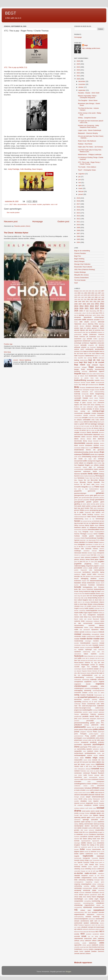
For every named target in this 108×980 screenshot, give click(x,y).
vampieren (84, 876)
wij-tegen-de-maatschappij (96, 927)
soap (94, 808)
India (102, 547)
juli (80, 177)
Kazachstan (101, 574)
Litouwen (77, 606)
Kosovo (84, 589)
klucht (102, 583)
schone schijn (89, 786)
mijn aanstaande (85, 630)
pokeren (81, 730)
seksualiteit (84, 795)
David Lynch (101, 422)
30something (93, 311)
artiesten (84, 347)
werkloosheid (78, 923)
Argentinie (93, 343)
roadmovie (100, 764)
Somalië (76, 815)
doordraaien (78, 448)
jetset (96, 562)
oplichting (94, 699)
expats (96, 469)
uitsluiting (77, 869)
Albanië (102, 328)
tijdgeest (77, 852)
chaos (95, 403)
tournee (96, 854)
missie (102, 634)
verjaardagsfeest (86, 884)
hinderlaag (81, 525)
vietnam (81, 895)
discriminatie (78, 441)
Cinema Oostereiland (81, 278)
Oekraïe (89, 671)
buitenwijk (77, 394)
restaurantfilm (78, 760)
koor (95, 587)
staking (76, 824)
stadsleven (101, 822)
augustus (82, 174)
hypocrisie (83, 540)
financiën (97, 482)
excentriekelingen (79, 469)
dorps (83, 448)
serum (76, 799)
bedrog (77, 360)
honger (92, 532)
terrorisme (101, 843)
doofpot (102, 445)
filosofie (90, 482)
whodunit (84, 927)
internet (102, 551)
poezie (102, 727)
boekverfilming (80, 380)
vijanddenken (93, 895)
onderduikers (90, 677)
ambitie (85, 334)
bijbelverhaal (93, 371)
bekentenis (77, 367)
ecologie (94, 457)
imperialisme (89, 544)
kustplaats (92, 594)
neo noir (96, 656)
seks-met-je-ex (100, 793)
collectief (101, 407)
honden (102, 530)
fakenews (77, 474)
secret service (86, 793)
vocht (86, 899)
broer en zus (100, 387)
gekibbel (87, 495)
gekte (92, 495)
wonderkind (96, 934)
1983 (86, 297)
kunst (87, 594)
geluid (99, 495)
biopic (84, 374)
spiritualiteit (94, 820)
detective (77, 437)
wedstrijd (88, 917)
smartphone (88, 805)
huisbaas (77, 536)
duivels (92, 454)
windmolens (92, 929)
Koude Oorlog (79, 591)
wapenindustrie (79, 914)
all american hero (99, 330)
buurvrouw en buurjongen (83, 396)
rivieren (93, 764)
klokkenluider (91, 583)
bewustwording (100, 369)
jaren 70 (88, 562)
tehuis (102, 841)
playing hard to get (93, 727)
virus (84, 897)
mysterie (81, 650)
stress (87, 832)
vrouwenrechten (99, 907)
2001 (87, 302)
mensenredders (79, 625)
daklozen (86, 422)
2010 (79, 225)
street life (82, 832)
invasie (88, 555)
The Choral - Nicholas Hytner (16, 233)
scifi (91, 790)
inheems (102, 549)
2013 (79, 216)
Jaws (92, 562)
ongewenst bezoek (82, 684)
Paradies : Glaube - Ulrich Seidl (89, 93)
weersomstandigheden (81, 919)
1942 (81, 291)
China (85, 405)
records (96, 755)
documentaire (22, 204)
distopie (90, 441)
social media (100, 811)
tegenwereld (96, 841)
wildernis (80, 929)
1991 (82, 299)
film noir (87, 480)
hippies (92, 525)
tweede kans (94, 865)
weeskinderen (100, 919)
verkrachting (78, 886)
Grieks (82, 510)
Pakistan (77, 714)
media (102, 619)
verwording (101, 890)
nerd (76, 658)
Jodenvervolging (80, 566)
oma (92, 673)
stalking (81, 824)
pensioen (77, 721)
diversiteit (96, 441)
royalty (102, 771)
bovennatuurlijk (100, 382)
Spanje (102, 815)
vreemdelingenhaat (88, 903)
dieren (76, 439)
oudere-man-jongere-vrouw (82, 708)
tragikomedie (88, 856)
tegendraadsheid (86, 841)
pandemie (101, 714)
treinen (82, 860)
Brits (15, 204)
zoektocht (95, 945)
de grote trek (88, 426)
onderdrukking (79, 677)
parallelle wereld (88, 716)
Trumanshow (96, 860)
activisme (90, 320)
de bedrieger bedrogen (96, 424)
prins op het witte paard (96, 740)
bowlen (76, 385)
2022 (79, 73)
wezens (102, 923)
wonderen (89, 934)
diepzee (102, 437)
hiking (76, 525)
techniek (77, 841)
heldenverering (79, 519)
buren (92, 394)
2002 (91, 302)
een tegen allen (90, 459)
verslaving (78, 890)
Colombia (77, 409)
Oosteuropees (98, 695)
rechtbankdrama (90, 753)
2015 (79, 210)
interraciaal (78, 553)
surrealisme (84, 837)
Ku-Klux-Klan (81, 594)
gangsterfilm (78, 491)
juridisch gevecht (99, 568)
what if (76, 925)
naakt (95, 650)
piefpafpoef (78, 725)
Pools (95, 732)
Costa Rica (91, 418)
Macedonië (101, 611)
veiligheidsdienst (86, 878)
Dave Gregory (37, 169)
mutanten (82, 647)
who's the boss (96, 925)
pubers (94, 747)
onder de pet (99, 675)
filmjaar (76, 482)
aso (88, 347)
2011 (79, 222)
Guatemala (88, 512)
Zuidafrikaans (78, 949)
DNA (103, 441)
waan (89, 910)
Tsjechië (80, 862)
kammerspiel (78, 572)
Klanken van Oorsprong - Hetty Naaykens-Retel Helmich (88, 126)
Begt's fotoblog (79, 259)
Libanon (102, 602)
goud (82, 508)
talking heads (92, 839)
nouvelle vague (80, 667)
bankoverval (89, 356)
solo (103, 813)
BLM (86, 376)
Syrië (102, 837)
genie (76, 500)
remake (102, 758)
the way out (95, 847)
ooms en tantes (99, 693)
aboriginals (78, 317)
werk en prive (99, 921)
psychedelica (78, 745)
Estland (85, 467)
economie (101, 457)
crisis (93, 420)
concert (86, 415)
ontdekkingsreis (79, 688)
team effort (101, 839)
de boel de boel (79, 426)
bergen (77, 369)
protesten (101, 742)
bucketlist (77, 392)
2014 (79, 213)
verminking (101, 886)
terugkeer (77, 845)
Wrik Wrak (7, 352)
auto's (82, 349)
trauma (102, 858)
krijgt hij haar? (96, 591)
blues (92, 378)
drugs (102, 452)
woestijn (77, 934)
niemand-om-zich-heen (87, 660)
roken (76, 769)
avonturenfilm (100, 349)
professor (77, 742)
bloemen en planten (81, 378)
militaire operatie (79, 632)
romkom (77, 771)
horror (96, 534)
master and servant (85, 619)
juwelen (76, 570)
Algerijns (82, 330)
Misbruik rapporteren (83, 963)
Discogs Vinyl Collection (82, 264)
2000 (83, 302)
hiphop (87, 525)
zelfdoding (101, 938)
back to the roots (89, 354)
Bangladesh (82, 356)
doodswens (89, 445)
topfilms (82, 854)
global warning (100, 504)
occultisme (90, 669)
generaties (96, 498)
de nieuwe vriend (97, 428)
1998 (76, 302)
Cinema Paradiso (80, 253)
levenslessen (94, 602)
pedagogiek (93, 719)
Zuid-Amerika (93, 947)
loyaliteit (91, 608)
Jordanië (102, 566)
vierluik (76, 895)
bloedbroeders (93, 376)
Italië (102, 557)
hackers (98, 512)
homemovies (78, 530)
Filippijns (81, 480)
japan (97, 559)
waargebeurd (99, 910)
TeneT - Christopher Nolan (87, 170)
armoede (84, 345)
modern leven (100, 636)
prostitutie (93, 742)
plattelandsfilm (80, 727)
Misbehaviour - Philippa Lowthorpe (90, 155)
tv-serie (81, 865)
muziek (39, 204)
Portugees (83, 734)
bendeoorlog (100, 367)
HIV (88, 528)
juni (80, 180)
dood (76, 445)
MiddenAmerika (99, 627)
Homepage (37, 221)
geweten (96, 502)
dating (95, 422)
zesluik (84, 943)
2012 (79, 219)
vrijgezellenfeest (89, 905)
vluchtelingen (79, 899)
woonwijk (77, 936)
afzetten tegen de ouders (82, 328)
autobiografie (90, 349)
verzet (76, 892)
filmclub (101, 480)
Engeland (81, 465)
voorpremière (79, 901)
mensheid (92, 625)
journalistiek (78, 568)
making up (101, 613)
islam (82, 557)
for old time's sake (88, 484)
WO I (97, 932)
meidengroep (89, 621)
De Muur (89, 428)
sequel (88, 797)
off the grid (101, 671)
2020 (79, 79)
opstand (102, 699)
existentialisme (89, 469)
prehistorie (101, 736)
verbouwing (82, 880)
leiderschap (77, 598)
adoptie (87, 322)
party (76, 719)
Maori (90, 617)
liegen (85, 604)
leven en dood (93, 600)
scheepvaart (100, 782)
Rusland (94, 773)
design (102, 435)
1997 (103, 299)
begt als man (94, 360)
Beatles (95, 358)
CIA (89, 405)
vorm (103, 901)
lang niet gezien (82, 596)
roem (95, 766)
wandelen (95, 912)
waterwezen (91, 914)
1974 (89, 295)
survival (91, 836)
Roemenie (101, 766)
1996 (99, 299)
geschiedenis (100, 500)
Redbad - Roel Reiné (85, 144)
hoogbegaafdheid (99, 532)
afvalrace (88, 326)
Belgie (91, 367)
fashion (82, 476)
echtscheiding (86, 457)
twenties (84, 867)
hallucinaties (78, 515)
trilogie (87, 860)
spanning (77, 817)
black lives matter (91, 374)
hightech (101, 523)
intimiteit (90, 553)
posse (102, 734)
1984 (89, 297)
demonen (102, 432)
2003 (95, 302)
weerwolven (92, 919)
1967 (99, 293)
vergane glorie (99, 882)
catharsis (84, 400)
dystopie (101, 454)
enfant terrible (97, 463)
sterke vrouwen (83, 828)
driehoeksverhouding (81, 452)
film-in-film (94, 480)
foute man (91, 487)
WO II (102, 931)
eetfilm (85, 461)
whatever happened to (85, 925)
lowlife (86, 608)
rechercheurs (79, 753)
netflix (79, 658)
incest (98, 547)
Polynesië (89, 732)
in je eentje (87, 547)
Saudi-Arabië (87, 779)
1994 (92, 299)
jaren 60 (82, 562)
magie (85, 613)
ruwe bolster (78, 775)
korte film (78, 589)
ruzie (85, 775)
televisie (90, 843)
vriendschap (78, 905)
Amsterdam (93, 337)
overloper (95, 710)
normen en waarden (97, 665)
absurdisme (88, 317)
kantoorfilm (95, 572)
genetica (102, 498)
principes (85, 740)
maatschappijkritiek (92, 611)
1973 (85, 295)
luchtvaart (97, 608)
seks (93, 792)
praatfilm (93, 736)
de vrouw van (93, 430)
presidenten (91, 738)
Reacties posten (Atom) (22, 226)
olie (79, 673)
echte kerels (78, 457)
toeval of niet (100, 852)
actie (84, 319)
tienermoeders (97, 849)
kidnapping (85, 578)
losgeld (76, 608)
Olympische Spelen (85, 673)
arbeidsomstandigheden (98, 341)
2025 (79, 64)
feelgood (101, 476)
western (86, 923)
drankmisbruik (79, 450)
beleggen (84, 367)
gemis (76, 498)
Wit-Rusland (92, 932)
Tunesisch (86, 862)
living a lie (83, 606)
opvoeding (78, 702)
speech (93, 817)
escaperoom (78, 467)
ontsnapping (78, 690)
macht (76, 613)
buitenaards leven (87, 392)
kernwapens (97, 576)
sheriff (102, 799)
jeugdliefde (78, 564)
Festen (87, 478)
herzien (77, 521)
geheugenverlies (79, 495)
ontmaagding (95, 688)
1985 (93, 297)
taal (81, 839)
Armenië (76, 345)
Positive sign (8, 344)
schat (89, 782)
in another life (97, 544)
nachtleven (78, 652)
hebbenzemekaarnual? (80, 517)
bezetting (77, 371)
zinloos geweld (87, 945)
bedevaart (101, 358)
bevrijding (90, 369)
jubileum (85, 568)
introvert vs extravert (80, 555)
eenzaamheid (78, 461)
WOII (83, 934)
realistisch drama (93, 751)
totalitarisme (89, 854)
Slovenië (96, 803)
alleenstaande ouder (80, 332)
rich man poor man (85, 762)
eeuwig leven (92, 461)
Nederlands (79, 656)
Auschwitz (93, 347)
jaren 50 (77, 562)
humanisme (77, 538)
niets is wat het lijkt (99, 660)
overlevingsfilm (87, 710)
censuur (90, 400)
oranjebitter (101, 702)
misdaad (78, 634)
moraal (102, 643)
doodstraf (82, 445)
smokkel (95, 805)
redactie (102, 755)
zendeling (77, 943)
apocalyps (101, 339)
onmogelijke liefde (97, 686)
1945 (84, 291)
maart (81, 188)
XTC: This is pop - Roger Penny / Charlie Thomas (89, 163)
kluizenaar (83, 585)
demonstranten (79, 435)
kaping (102, 572)
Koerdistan (91, 585)
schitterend (77, 786)
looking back (101, 606)
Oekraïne (95, 671)
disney (85, 441)
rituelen (83, 764)
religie (95, 758)
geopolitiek (86, 500)
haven (102, 515)
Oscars (84, 704)
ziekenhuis (93, 943)
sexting (90, 799)
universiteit (77, 871)
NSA (88, 667)
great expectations (99, 508)
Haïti (103, 512)
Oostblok (83, 695)
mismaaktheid (95, 634)
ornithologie (77, 704)
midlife (76, 630)
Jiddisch (96, 564)
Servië (80, 799)
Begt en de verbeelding (82, 251)
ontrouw (102, 688)
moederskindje (79, 641)
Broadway (83, 388)
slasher (102, 801)
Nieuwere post (11, 221)
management (92, 615)
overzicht (85, 712)
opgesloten (87, 699)
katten (95, 574)
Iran (95, 555)
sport (83, 822)
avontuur (77, 351)
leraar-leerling (93, 598)
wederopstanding (79, 917)
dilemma (83, 439)
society (76, 813)
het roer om (87, 523)
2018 (79, 201)
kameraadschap (99, 570)
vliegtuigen (101, 897)
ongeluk (101, 682)
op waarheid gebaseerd (87, 697)
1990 (79, 299)
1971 (79, 295)
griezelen (87, 510)
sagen (85, 777)
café (95, 396)
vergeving (77, 884)
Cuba (97, 420)
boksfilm (97, 380)
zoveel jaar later (84, 947)
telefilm (84, 843)
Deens (89, 432)
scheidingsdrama (80, 784)
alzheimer (94, 332)
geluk (103, 495)
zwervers (82, 954)
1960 (79, 293)
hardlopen (97, 515)
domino (102, 443)
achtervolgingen (99, 317)
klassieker (78, 583)
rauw (84, 751)
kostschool (90, 589)
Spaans (96, 815)
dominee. (96, 443)
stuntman (86, 834)
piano (98, 723)
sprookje (88, 822)
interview (84, 553)
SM (75, 805)
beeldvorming (84, 360)
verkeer (94, 884)
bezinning (84, 371)
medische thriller (79, 621)
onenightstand (79, 682)
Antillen (95, 339)
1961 (82, 293)
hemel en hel (89, 519)
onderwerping (86, 680)
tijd (103, 849)
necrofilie (102, 654)
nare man (101, 652)
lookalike (94, 606)
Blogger (69, 972)
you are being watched (96, 936)
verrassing (101, 888)
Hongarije (85, 532)
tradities (102, 854)
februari (81, 191)
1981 (79, 297)
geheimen (100, 493)
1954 (99, 291)
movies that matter (87, 645)
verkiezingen (101, 884)
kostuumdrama (99, 589)
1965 (96, 293)
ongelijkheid (88, 682)
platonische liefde (98, 725)
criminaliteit (87, 420)
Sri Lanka (94, 822)
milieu (102, 630)
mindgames (95, 632)
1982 (82, 297)
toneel (76, 854)
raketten (102, 749)
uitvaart (83, 869)
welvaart (77, 921)
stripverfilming (93, 832)
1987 (99, 297)
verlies (93, 886)
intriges (95, 553)
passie (80, 719)
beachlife (80, 358)
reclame (89, 755)
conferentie (92, 415)
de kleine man (97, 426)
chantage (89, 403)
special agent (86, 817)
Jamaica (82, 559)
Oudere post (63, 221)
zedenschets (88, 938)
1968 (103, 293)
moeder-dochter (86, 639)
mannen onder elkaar (81, 617)
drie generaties (99, 450)
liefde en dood (79, 604)
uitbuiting (102, 867)
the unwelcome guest (85, 847)
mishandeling (86, 634)
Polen (86, 729)
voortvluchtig (96, 901)
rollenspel (88, 769)
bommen (83, 382)
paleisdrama (85, 714)
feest (76, 478)
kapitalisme (77, 574)
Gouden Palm (89, 508)
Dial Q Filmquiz (79, 261)
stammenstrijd (89, 824)
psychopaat (84, 747)
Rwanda (91, 775)
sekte (102, 795)
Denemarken (88, 434)
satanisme (77, 779)
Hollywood (93, 527)
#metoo (77, 291)
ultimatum (94, 869)
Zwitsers (88, 954)
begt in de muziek (96, 362)
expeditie (101, 469)
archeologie (78, 343)
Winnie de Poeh (79, 932)
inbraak (94, 547)
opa (98, 697)
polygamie (83, 732)
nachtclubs (101, 650)
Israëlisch (94, 557)
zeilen (95, 938)
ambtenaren (93, 334)
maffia (81, 613)
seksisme (77, 795)
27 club (86, 311)
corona (76, 418)
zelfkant (94, 941)
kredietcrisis (87, 591)
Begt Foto (78, 256)
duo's (96, 454)
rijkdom (99, 762)
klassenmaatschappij (97, 581)
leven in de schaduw (84, 602)
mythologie (88, 650)
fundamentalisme (94, 489)
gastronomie (92, 491)
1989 (76, 299)
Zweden (94, 951)
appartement (78, 341)
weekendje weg (98, 917)
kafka (91, 570)
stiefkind (90, 828)
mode (84, 636)
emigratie (90, 463)
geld (95, 495)
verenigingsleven (79, 882)
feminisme (81, 478)
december (82, 81)
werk (92, 921)
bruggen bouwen (95, 390)
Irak (92, 555)
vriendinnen (100, 903)
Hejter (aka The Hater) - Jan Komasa (91, 147)
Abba (103, 315)
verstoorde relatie (90, 890)
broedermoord (90, 388)
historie (102, 525)
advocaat (101, 322)
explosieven (87, 471)
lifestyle (90, 604)
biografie (78, 374)
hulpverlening (100, 536)
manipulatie (101, 615)
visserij (89, 897)
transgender (86, 858)
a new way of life (97, 313)
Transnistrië (95, 858)
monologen (88, 641)
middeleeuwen (79, 627)
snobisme (82, 808)
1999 (80, 302)
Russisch (101, 773)
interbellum (86, 551)
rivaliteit (88, 764)
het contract (84, 521)
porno (76, 734)
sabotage (97, 775)
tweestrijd (77, 867)
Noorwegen (85, 665)
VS (76, 910)
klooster (98, 583)
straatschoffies (100, 830)
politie (96, 729)
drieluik (91, 452)
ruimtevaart (86, 773)
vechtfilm (77, 878)
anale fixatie (101, 337)
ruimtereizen (78, 773)
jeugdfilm (101, 562)
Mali (81, 615)
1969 (76, 295)
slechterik (83, 803)
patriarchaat (86, 719)
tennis (95, 843)
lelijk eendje (84, 598)
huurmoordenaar (91, 538)
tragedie (77, 856)
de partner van (84, 430)
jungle (91, 568)
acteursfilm (78, 320)
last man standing (92, 596)
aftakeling (101, 324)
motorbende (78, 645)
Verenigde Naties (99, 880)
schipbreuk (101, 784)
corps (80, 418)
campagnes (101, 396)
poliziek (77, 732)
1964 (93, 293)
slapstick (96, 801)
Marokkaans (100, 617)
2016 (79, 207)
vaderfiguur (101, 873)
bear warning (88, 358)
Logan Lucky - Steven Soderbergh (90, 130)
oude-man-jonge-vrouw (89, 706)
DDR (86, 424)
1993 (88, 299)
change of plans (80, 403)
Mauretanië (96, 619)
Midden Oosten (89, 627)
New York (77, 660)
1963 (89, 293)
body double (100, 378)
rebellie (102, 751)
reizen (82, 758)
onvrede (91, 693)
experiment (78, 471)
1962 (86, 293)
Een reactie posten (13, 212)
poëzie (76, 730)
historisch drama (80, 527)
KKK (88, 581)
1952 (96, 291)
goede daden (82, 506)
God (76, 506)
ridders (94, 762)
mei (80, 183)
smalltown (80, 805)
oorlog (77, 695)
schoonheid (101, 786)
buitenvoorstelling (99, 392)
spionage (86, 820)
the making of (92, 845)
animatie (89, 339)
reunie (85, 760)
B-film (82, 351)
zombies (102, 945)
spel (103, 817)
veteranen (88, 893)
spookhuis (77, 822)
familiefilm (84, 474)
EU (95, 467)
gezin (102, 502)
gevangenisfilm (79, 502)
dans (91, 422)
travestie (77, 860)
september (82, 90)
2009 (79, 228)
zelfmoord (101, 941)
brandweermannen (93, 385)
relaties (88, 758)
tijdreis (82, 852)
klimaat (84, 583)
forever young (100, 484)
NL (92, 663)
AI (98, 328)
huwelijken (101, 538)
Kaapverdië (84, 570)
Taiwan (85, 839)
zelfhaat (77, 941)
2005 (79, 239)
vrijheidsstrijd (87, 907)
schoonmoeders (79, 788)
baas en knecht (89, 351)
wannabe (101, 912)
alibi (87, 330)
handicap (90, 515)
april (80, 185)
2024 (79, 67)
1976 (96, 295)
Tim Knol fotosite (80, 280)
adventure (93, 322)
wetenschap (94, 923)
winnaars (102, 929)
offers (76, 673)
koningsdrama (88, 587)
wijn (75, 929)
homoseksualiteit (93, 529)
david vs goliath (79, 424)
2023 (79, 70)
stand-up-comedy (99, 824)
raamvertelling (81, 749)
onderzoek (101, 680)
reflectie (76, 758)
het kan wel (91, 521)
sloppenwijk (89, 803)
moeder (77, 639)
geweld (89, 502)
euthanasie (101, 467)
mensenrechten (99, 623)
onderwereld (78, 680)
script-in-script (78, 793)
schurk (88, 790)
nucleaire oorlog (98, 667)
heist (89, 517)
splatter (102, 820)
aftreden (82, 326)
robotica (77, 766)
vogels (96, 899)
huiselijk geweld (88, 536)
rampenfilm (78, 751)
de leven (84, 428)
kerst (103, 576)
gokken (88, 506)
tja (90, 852)
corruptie (85, 418)
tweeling (102, 865)
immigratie (81, 544)
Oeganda (84, 671)
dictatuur (96, 437)
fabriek (95, 471)
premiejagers (78, 738)
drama (96, 448)
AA (103, 313)
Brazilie (102, 385)
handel (84, 515)
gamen (102, 489)
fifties (76, 480)
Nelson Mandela (89, 656)
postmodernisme (79, 736)
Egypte (98, 461)
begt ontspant (92, 365)
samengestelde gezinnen (97, 777)
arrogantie (91, 345)
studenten (80, 834)
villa (103, 895)
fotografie (85, 487)
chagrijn (96, 400)
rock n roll (54, 204)
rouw (88, 771)
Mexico (102, 625)
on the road (98, 673)
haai (93, 512)
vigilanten (87, 895)
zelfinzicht (88, 941)
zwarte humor (79, 951)
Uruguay (83, 871)
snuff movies (89, 808)
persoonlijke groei (95, 721)
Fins (103, 482)
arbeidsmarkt (87, 341)
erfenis (96, 465)
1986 (96, 297)
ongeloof (95, 682)
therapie (76, 849)
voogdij (102, 899)
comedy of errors (93, 409)
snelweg (76, 808)
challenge (101, 400)
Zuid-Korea (101, 947)
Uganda (96, 867)
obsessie (84, 669)
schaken (102, 779)
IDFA (87, 542)
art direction (100, 345)
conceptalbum (78, 415)
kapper (84, 574)
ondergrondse (100, 677)
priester (102, 738)
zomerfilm (77, 947)
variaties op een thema (97, 876)
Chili (81, 405)
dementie (95, 432)
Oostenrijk (90, 695)
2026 (79, 61)
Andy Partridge (14, 169)
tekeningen (77, 843)
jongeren (96, 566)
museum (101, 645)
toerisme (94, 852)
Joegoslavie (89, 566)
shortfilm (77, 801)
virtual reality (78, 897)
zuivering (86, 949)
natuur (86, 654)
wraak (84, 936)
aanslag (81, 315)
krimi (103, 591)
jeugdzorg (88, 564)
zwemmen (101, 951)
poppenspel (101, 732)
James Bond (90, 559)
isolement (88, 557)
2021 (79, 76)
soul (81, 815)
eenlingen (101, 459)
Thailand (84, 845)
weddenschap (100, 914)
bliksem (82, 376)
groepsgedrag (94, 510)
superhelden (100, 834)
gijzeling (77, 504)
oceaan (96, 669)
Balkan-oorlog (100, 354)
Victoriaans (95, 893)
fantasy (102, 474)
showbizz (84, 801)
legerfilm (101, 596)
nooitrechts (77, 665)
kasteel (89, 574)
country (96, 418)
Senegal (76, 797)
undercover (101, 869)
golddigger (94, 506)
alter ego (88, 332)
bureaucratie (85, 394)
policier (90, 730)
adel (81, 322)
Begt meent (80, 365)
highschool (95, 523)
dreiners (88, 450)
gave (103, 491)
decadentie (83, 432)
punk (98, 747)
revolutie (95, 760)
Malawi (76, 615)
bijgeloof (102, 371)
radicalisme (96, 749)
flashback (77, 484)
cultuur (76, 422)
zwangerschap (99, 949)
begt (86, 45)
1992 (85, 299)
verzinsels (82, 893)
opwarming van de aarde (90, 702)
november (82, 84)
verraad (95, 888)
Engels (87, 465)
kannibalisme (87, 572)
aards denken (97, 315)
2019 (79, 198)
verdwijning (90, 880)
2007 (79, 233)
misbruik (101, 632)
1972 (82, 295)
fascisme (77, 476)
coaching (98, 405)
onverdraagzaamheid (98, 690)
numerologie (78, 669)
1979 (76, 297)
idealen (76, 542)
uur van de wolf (91, 871)
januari (81, 194)
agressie (94, 328)
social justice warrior (88, 811)
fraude (102, 487)
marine (94, 617)
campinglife (78, 398)
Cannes (102, 398)
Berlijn (83, 369)
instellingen (78, 551)
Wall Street (88, 912)
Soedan (87, 813)
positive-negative (94, 734)
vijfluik (99, 895)
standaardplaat (79, 826)
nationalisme (78, 654)
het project (80, 523)
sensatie (82, 797)
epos (92, 465)
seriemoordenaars (98, 797)
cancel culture (94, 398)
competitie (87, 413)
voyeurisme (77, 903)
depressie (97, 434)
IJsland (96, 542)
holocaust (101, 527)
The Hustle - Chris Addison (87, 167)
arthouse (77, 347)
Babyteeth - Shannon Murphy (88, 133)
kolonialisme (100, 585)
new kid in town (100, 658)
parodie (102, 716)
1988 (103, 297)
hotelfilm (101, 534)
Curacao (81, 422)
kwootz (98, 594)
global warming (91, 504)
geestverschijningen (80, 493)
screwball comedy (99, 790)
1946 (87, 291)
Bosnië (88, 382)
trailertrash (100, 856)
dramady (102, 448)
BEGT (11, 13)
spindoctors (77, 820)
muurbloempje (89, 647)
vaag (97, 871)
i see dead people (91, 540)
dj (100, 441)
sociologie (82, 813)
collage (96, 407)
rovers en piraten (95, 771)
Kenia (92, 576)
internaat (94, 551)
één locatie (78, 459)
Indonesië (88, 549)
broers (76, 390)
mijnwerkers (95, 630)
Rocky (90, 766)
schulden (83, 790)
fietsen (102, 478)
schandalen (78, 782)
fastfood (87, 476)
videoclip (102, 893)
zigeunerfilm (78, 945)
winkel (97, 929)
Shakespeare (96, 799)
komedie (78, 587)
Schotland (88, 788)
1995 (95, 299)
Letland (80, 600)
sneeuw (102, 805)
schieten (89, 784)
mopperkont (95, 643)
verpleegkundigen (87, 888)
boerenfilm (90, 380)
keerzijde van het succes (82, 576)
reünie (89, 760)
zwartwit (87, 951)
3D (98, 311)
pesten (93, 723)
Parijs (97, 716)
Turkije (92, 862)
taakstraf (77, 839)
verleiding (86, 886)
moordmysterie (85, 643)
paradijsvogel (78, 716)
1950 (90, 291)
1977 (99, 295)
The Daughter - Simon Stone (88, 100)
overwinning (78, 712)
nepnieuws (101, 656)
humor (83, 538)
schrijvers (96, 788)
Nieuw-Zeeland (79, 663)
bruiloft (102, 390)
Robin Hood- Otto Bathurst (87, 141)
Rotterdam (83, 771)
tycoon (90, 867)
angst (84, 339)
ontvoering (88, 690)
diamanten (89, 437)
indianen (77, 549)
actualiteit (97, 320)
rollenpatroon (81, 769)
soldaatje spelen (95, 813)
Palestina (93, 714)
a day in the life (86, 313)
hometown (84, 530)
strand (76, 832)
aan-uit (76, 315)
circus (92, 405)
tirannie (86, 852)
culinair (102, 420)
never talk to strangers (88, 658)
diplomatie (101, 439)
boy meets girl (83, 385)
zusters (91, 949)
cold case (83, 407)
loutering (82, 608)
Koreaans (101, 587)
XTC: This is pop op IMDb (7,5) (16, 67)
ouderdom (101, 706)
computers (101, 413)
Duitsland (86, 454)
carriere (77, 400)
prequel (85, 738)
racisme (89, 749)
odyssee (79, 671)
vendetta (95, 878)
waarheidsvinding (79, 912)
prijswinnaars (78, 740)
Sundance (93, 834)
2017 (11, 204)
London (89, 606)
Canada (85, 398)
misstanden (78, 636)
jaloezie (77, 559)
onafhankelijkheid (87, 675)
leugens (85, 600)
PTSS (90, 747)
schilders (95, 784)
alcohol (77, 330)
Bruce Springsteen (84, 390)
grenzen (77, 510)
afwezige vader (98, 326)
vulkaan (83, 910)
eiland (81, 463)
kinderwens (78, 581)
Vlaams (94, 897)
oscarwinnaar (91, 704)
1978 (103, 295)
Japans (102, 559)
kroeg (76, 594)
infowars (95, 549)
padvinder (101, 712)
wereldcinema (85, 921)
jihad (103, 564)
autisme (77, 349)
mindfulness (88, 632)
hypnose (77, 540)
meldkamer (96, 621)
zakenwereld (79, 938)
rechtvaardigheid (80, 755)
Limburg (95, 604)
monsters (96, 641)
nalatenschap (87, 652)
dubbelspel (78, 454)
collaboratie (90, 407)
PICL (103, 723)
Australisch (100, 347)
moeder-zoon (99, 639)
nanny (94, 652)
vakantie (77, 876)
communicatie (78, 413)
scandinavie (95, 779)
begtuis (102, 365)
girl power (83, 504)
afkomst (85, 324)
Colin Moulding (26, 169)
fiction (98, 478)
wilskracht (85, 929)
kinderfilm (101, 579)
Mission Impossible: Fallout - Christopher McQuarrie (88, 97)
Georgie (92, 500)
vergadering (89, 882)
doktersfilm (89, 443)
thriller (82, 849)
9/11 (101, 311)
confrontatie (101, 415)
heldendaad (101, 517)
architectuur (86, 343)
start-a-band (95, 826)
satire (82, 779)
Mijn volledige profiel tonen (91, 48)
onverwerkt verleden (81, 693)
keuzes (76, 579)
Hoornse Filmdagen (80, 534)
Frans (97, 487)
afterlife (76, 326)
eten (90, 467)
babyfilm (97, 351)
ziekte (102, 943)
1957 (103, 291)
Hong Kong (78, 532)
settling (85, 799)
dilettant (89, 439)
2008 (79, 230)
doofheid (96, 445)
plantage (87, 725)
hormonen (90, 534)
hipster (97, 525)
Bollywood (77, 382)
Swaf (76, 283)
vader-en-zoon (90, 873)
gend (80, 498)
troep (91, 860)
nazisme (94, 654)
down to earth (89, 448)
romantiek (95, 769)
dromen (96, 452)
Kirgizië (84, 581)
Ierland (91, 542)
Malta (85, 615)
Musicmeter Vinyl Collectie (83, 267)
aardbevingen (88, 315)
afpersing (91, 324)
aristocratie (101, 343)
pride (97, 738)
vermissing (78, 888)
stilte (82, 830)
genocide (80, 500)
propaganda (85, 742)
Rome (102, 769)
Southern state (88, 815)
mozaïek (95, 645)
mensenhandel (88, 623)
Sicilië (90, 801)
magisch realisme (93, 613)
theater (102, 847)
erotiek (102, 465)
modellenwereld (91, 636)
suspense (97, 837)
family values (93, 474)
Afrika (96, 324)
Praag (87, 736)
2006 (79, 236)
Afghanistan (78, 324)
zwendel (77, 954)
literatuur (101, 604)
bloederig (101, 376)
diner (94, 439)
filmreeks (83, 482)
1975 (92, 295)
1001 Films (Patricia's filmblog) (85, 269)
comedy (83, 409)
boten (93, 382)
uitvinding (88, 869)
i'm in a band (32, 204)
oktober (81, 87)
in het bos (80, 547)
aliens (91, 330)
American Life (84, 337)
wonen (102, 934)
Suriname (77, 837)
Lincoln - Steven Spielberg (22, 360)
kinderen (94, 578)
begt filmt (83, 362)
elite (85, 463)
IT (99, 557)
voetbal (91, 899)
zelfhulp (82, 941)
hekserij (94, 517)
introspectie (101, 553)
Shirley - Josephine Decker (87, 118)
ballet (76, 356)
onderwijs (93, 679)
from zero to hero (81, 489)
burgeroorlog (100, 394)
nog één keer (99, 663)
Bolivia (102, 380)
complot (94, 413)
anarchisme (78, 339)
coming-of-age (98, 411)
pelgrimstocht (100, 719)
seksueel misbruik (94, 795)
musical (77, 647)
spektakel (98, 817)
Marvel (76, 619)
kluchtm (76, 585)
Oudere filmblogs (80, 272)
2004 (79, 242)
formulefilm (78, 487)
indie (82, 549)
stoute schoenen (89, 830)
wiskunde (86, 932)
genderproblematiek (87, 498)
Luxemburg (82, 611)
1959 (76, 293)
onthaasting (88, 688)
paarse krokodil (93, 712)
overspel (101, 710)
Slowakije (101, 803)
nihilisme (87, 663)
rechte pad (101, 753)
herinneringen (100, 519)
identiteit (82, 542)
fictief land (93, 478)
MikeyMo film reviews (81, 275)
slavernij (77, 803)
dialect (83, 437)
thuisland (89, 849)
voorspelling (87, 901)
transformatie (78, 858)
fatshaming (92, 476)
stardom (87, 826)
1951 (93, 291)
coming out (85, 411)
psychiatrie (46, 204)
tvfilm (86, 865)
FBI (97, 476)
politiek (101, 729)
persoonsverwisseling (82, 723)
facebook (102, 471)
